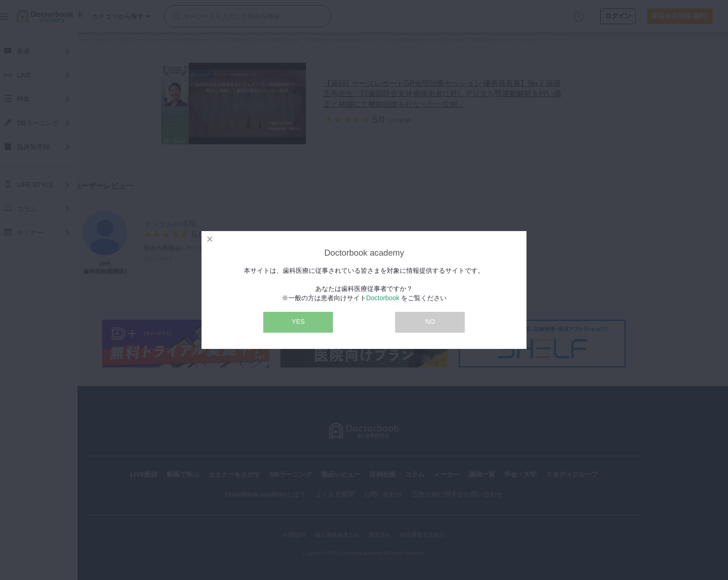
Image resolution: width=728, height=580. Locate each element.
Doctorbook (383, 298)
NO (430, 322)
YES (298, 322)
